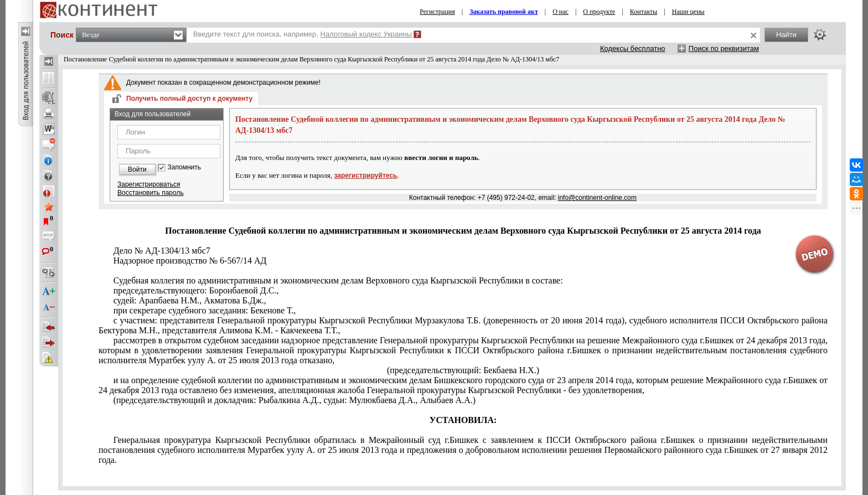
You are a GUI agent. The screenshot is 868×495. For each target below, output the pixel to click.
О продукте (599, 12)
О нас (560, 12)
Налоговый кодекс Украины (366, 34)
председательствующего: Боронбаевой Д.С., (196, 290)
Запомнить (184, 167)
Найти (786, 35)
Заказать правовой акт (504, 12)
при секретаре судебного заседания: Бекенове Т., (205, 310)
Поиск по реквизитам (724, 48)
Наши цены (688, 12)
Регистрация (437, 12)
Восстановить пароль (151, 193)
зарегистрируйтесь (366, 176)
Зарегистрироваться (149, 184)
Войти (137, 169)
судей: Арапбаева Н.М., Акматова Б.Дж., (190, 300)
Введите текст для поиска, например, (303, 34)
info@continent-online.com (597, 198)
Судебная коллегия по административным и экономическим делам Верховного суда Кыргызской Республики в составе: (338, 280)
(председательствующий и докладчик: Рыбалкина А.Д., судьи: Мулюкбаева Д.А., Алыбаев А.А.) (294, 400)
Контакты (644, 12)
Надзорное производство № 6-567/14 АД (190, 261)
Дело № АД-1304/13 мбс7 (162, 251)
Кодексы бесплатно (633, 48)
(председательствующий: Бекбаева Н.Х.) (463, 370)
